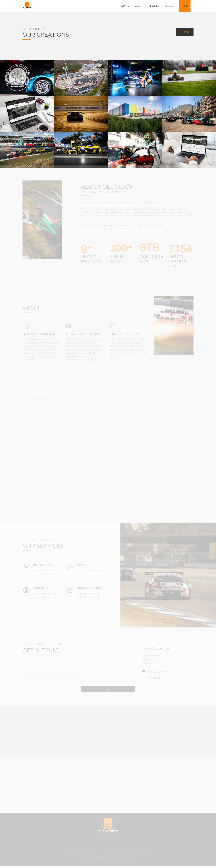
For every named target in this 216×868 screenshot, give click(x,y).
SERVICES (154, 6)
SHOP (185, 6)
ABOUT (139, 6)
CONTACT (170, 6)
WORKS (125, 6)
